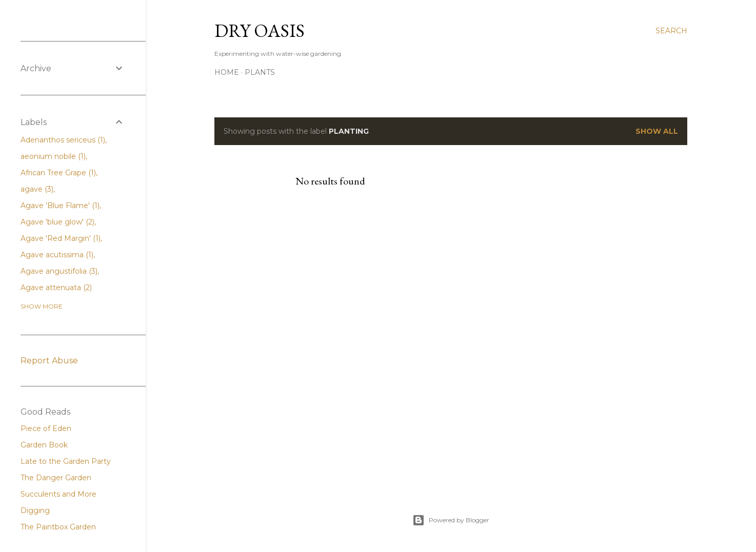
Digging (35, 510)
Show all (657, 131)
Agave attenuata (56, 288)
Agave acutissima (57, 255)
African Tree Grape (58, 173)
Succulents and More (58, 494)
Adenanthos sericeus (63, 140)
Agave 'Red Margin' (61, 238)
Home (227, 72)
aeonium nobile (53, 156)
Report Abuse (49, 361)
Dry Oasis (260, 30)
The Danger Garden (56, 478)
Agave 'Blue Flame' (60, 206)
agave (37, 189)
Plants (260, 72)
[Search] (671, 31)
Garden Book (44, 445)
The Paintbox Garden (58, 527)
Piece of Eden (46, 428)
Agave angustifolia (59, 271)
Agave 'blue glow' (57, 222)
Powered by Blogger (451, 520)
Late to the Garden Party (66, 461)
